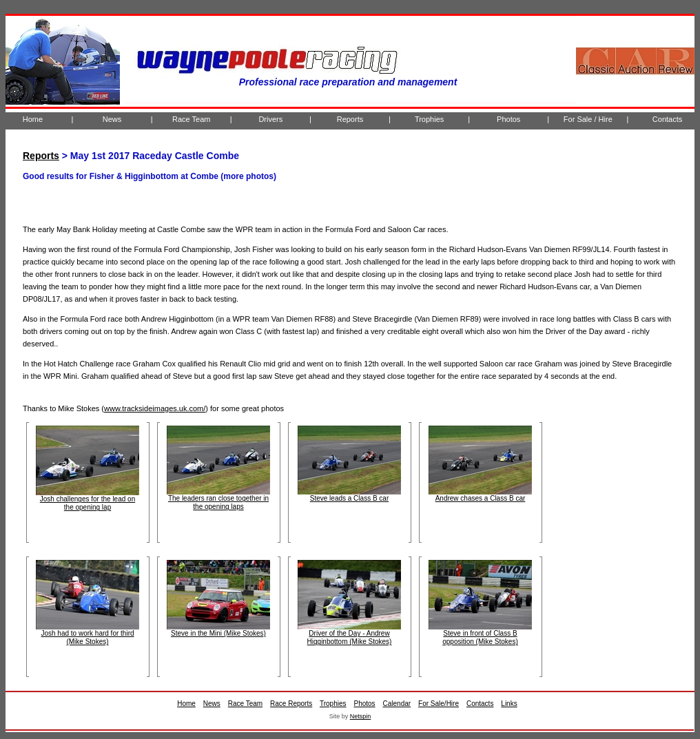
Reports (350, 119)
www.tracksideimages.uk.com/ (155, 408)
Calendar (397, 704)
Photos (508, 119)
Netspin (361, 716)
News (112, 119)
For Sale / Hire (588, 119)
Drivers (270, 119)
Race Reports (291, 704)
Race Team (191, 119)
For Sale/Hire (439, 704)
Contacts (667, 119)
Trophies (429, 119)
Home (33, 119)
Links (509, 704)
